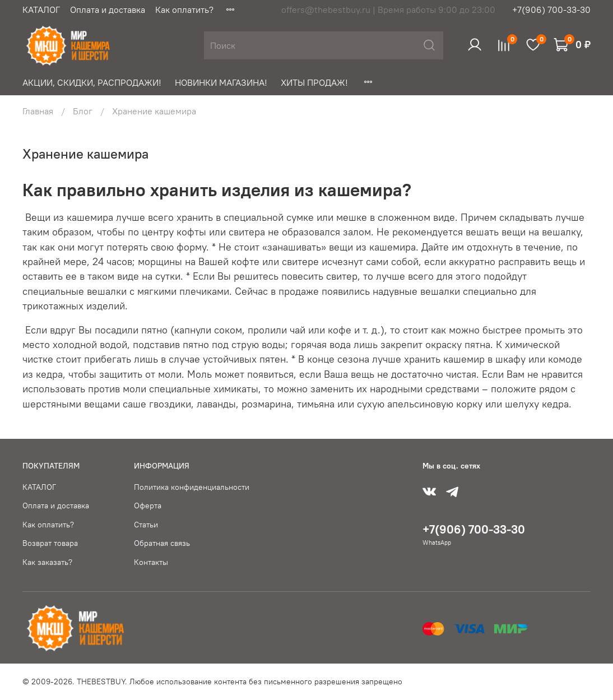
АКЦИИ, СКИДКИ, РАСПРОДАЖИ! (92, 82)
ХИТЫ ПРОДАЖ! (314, 82)
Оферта (148, 506)
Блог (83, 111)
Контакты (151, 562)
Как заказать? (47, 562)
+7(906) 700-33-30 (551, 10)
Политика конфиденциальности (192, 487)
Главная (38, 111)
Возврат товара (50, 543)
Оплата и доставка (108, 10)
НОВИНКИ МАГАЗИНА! (221, 82)
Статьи (146, 525)
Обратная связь (162, 543)
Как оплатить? (184, 10)
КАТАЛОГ (41, 10)
